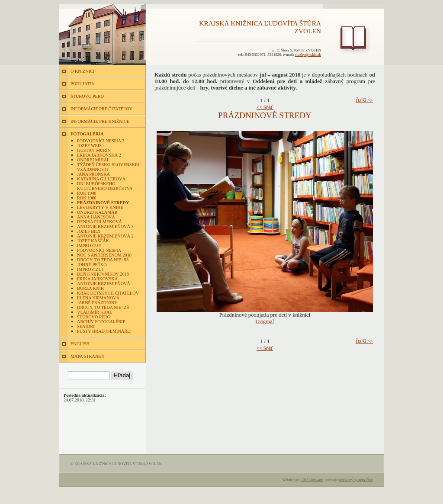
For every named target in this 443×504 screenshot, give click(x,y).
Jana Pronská (93, 174)
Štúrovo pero (94, 317)
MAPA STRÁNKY (88, 356)
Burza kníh (90, 288)
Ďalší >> (364, 100)
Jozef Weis (89, 146)
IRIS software (312, 480)
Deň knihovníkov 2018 (103, 274)
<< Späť (265, 107)
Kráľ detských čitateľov (108, 293)
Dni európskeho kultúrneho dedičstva (105, 186)
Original (265, 321)
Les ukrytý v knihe (100, 207)
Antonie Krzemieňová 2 (105, 236)
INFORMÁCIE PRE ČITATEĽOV (101, 109)
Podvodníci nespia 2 (101, 141)
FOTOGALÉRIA (87, 134)
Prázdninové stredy (103, 203)
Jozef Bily (89, 231)
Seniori (86, 326)
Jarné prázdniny (97, 303)
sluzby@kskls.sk (308, 55)
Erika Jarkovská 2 (99, 155)
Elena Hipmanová (98, 298)
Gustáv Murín (94, 150)
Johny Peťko (92, 265)
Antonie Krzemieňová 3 (105, 226)
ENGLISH (80, 344)
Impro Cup (89, 246)
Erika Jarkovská (97, 279)
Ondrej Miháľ (93, 160)
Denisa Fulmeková (100, 222)
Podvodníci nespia (99, 250)
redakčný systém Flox (356, 480)
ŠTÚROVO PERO (87, 96)
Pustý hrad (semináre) (104, 331)
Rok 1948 (87, 193)
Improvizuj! (91, 269)
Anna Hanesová (96, 217)
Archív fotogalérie (101, 322)
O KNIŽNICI (82, 71)
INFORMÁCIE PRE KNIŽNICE (100, 121)
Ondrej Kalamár (97, 212)
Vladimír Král (95, 312)
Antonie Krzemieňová (104, 284)
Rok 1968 (87, 198)
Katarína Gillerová (101, 179)
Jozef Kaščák (93, 241)
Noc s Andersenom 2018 (104, 255)
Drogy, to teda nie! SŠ (103, 260)
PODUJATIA (82, 84)
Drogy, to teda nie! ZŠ (103, 307)
